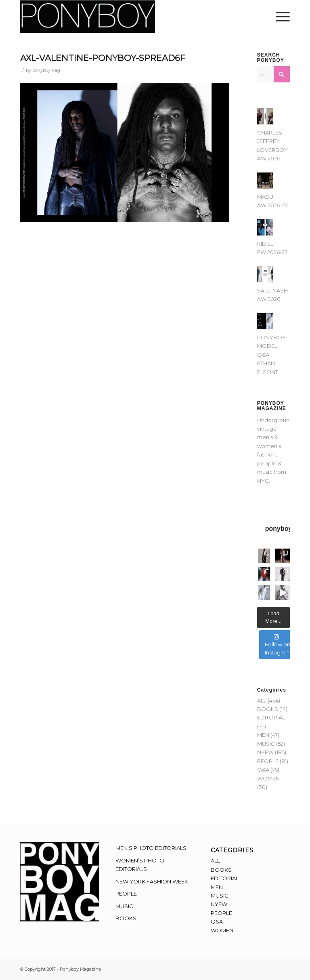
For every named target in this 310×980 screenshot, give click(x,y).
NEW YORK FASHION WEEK (152, 881)
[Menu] (281, 17)
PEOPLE (268, 761)
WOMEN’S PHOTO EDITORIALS (140, 865)
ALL (262, 700)
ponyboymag (46, 70)
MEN (263, 735)
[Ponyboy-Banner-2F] (88, 17)
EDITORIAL (271, 717)
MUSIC (266, 744)
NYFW (265, 752)
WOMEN (268, 778)
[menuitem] (281, 17)
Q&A (263, 770)
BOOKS (268, 709)
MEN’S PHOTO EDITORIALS (151, 848)
